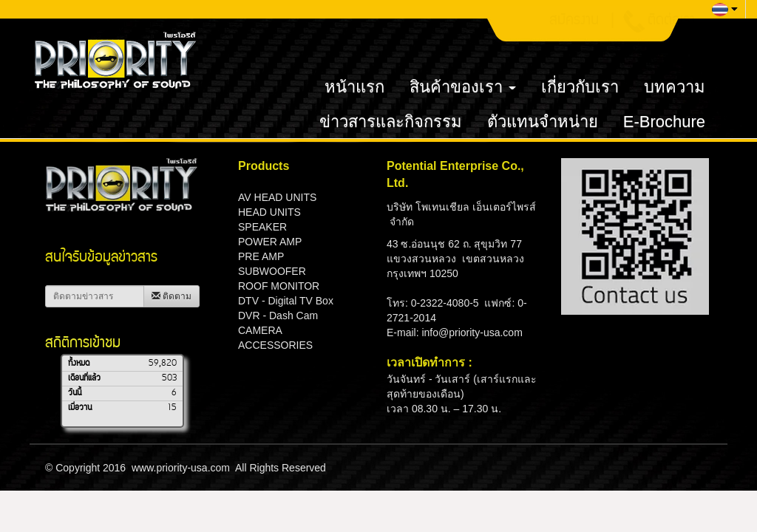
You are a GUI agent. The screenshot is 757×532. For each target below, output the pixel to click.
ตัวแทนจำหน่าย (543, 122)
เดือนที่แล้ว (84, 378)
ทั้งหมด (79, 364)
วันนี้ (75, 393)
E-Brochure (664, 122)
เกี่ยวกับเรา (580, 87)
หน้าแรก (354, 87)
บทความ (675, 87)
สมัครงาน (574, 21)
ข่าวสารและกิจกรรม (391, 122)
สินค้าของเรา (463, 87)
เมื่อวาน (80, 408)
